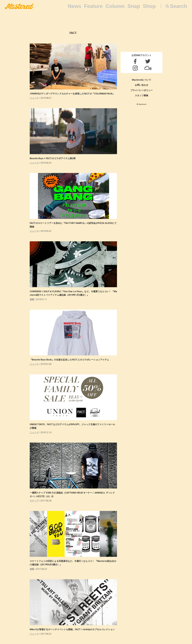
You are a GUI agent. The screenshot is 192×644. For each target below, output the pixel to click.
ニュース (34, 98)
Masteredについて (142, 80)
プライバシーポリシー (142, 90)
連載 (32, 299)
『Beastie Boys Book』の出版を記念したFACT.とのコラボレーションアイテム (69, 360)
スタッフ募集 (142, 95)
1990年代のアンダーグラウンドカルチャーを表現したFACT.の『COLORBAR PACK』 (72, 94)
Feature (93, 6)
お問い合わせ (142, 85)
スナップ (34, 501)
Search (179, 6)
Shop (149, 6)
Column (115, 6)
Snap (134, 6)
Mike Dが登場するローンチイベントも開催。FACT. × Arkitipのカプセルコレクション (72, 629)
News (75, 6)
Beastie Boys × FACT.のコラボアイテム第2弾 (53, 158)
